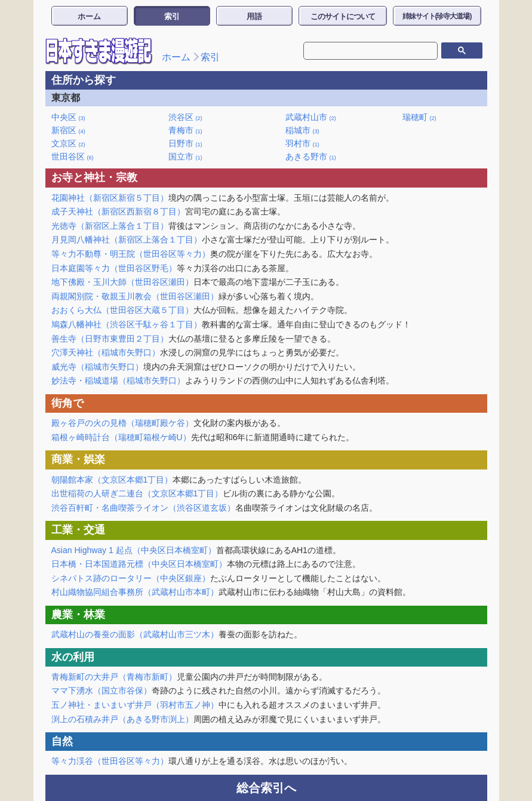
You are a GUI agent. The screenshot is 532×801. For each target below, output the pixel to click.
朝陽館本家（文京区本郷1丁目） (112, 480)
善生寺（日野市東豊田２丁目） (110, 339)
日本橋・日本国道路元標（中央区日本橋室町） (139, 564)
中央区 (68, 117)
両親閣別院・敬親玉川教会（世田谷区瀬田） (135, 296)
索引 (172, 16)
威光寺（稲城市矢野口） (97, 367)
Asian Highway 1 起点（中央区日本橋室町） (134, 550)
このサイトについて (343, 16)
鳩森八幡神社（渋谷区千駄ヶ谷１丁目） (127, 324)
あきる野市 (311, 156)
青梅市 (185, 130)
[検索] (362, 51)
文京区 (68, 143)
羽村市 (302, 143)
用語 (254, 16)
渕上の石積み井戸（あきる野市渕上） (122, 719)
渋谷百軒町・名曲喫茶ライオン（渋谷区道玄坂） (143, 508)
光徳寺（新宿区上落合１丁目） (110, 226)
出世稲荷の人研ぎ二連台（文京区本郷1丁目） (137, 493)
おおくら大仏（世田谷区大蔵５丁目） (122, 310)
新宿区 (68, 130)
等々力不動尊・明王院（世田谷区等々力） (131, 254)
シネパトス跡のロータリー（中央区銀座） (131, 578)
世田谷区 (73, 156)
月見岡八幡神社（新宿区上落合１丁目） (127, 240)
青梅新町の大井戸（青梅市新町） (114, 677)
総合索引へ (266, 788)
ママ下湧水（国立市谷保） (102, 690)
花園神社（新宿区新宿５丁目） (110, 198)
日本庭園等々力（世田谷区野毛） (114, 268)
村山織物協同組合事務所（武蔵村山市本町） (135, 592)
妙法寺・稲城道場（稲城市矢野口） (118, 380)
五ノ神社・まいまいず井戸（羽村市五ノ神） (135, 705)
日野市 (185, 143)
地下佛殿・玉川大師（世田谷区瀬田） (122, 282)
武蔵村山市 (311, 117)
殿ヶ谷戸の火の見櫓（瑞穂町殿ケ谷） (122, 423)
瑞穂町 (419, 117)
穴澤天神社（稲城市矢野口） (106, 352)
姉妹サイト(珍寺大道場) (437, 16)
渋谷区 (185, 117)
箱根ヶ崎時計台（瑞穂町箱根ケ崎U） (121, 437)
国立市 (185, 156)
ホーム (89, 16)
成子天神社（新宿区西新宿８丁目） (118, 211)
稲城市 (302, 130)
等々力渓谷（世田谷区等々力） (110, 761)
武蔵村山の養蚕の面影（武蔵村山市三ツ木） (135, 634)
